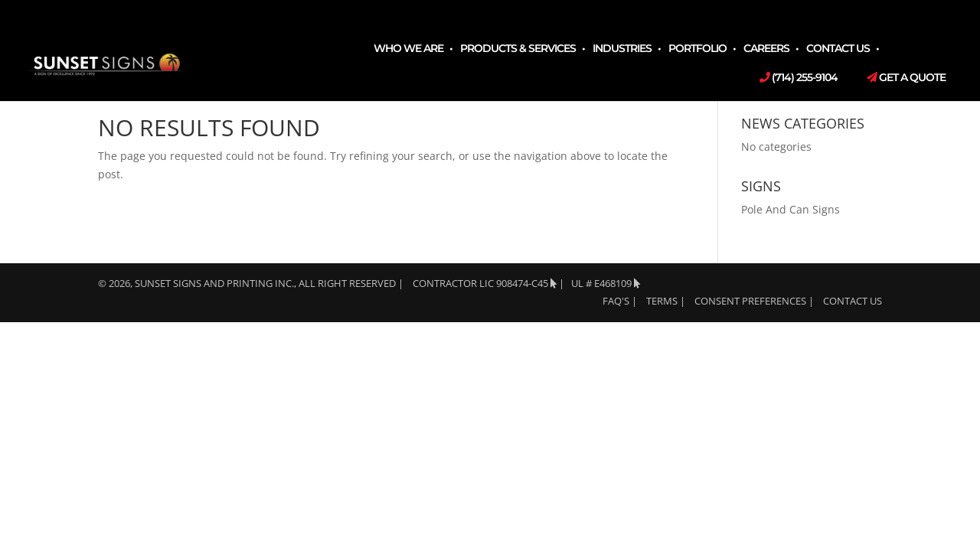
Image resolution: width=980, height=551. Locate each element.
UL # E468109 (606, 283)
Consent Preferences (750, 301)
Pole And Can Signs (791, 209)
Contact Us (838, 49)
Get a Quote (906, 78)
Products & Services (518, 49)
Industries (622, 49)
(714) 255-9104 (799, 78)
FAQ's (616, 301)
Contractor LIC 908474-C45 (485, 283)
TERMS (662, 301)
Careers (766, 49)
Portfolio (697, 49)
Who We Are (408, 49)
